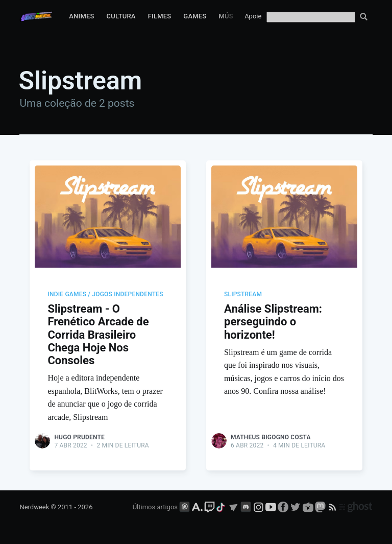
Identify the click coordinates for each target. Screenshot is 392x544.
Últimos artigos (155, 507)
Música (231, 16)
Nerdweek (34, 507)
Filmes (160, 16)
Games (195, 16)
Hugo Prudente (79, 437)
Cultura (121, 16)
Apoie (253, 16)
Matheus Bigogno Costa (271, 437)
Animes (81, 16)
